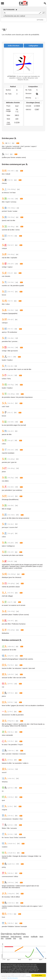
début (16, 876)
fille (8, 828)
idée (3, 754)
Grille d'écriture (14, 46)
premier (27, 146)
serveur (26, 937)
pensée (9, 754)
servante (14, 828)
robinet (15, 724)
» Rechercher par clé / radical (14, 16)
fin (3, 837)
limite (16, 837)
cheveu (4, 183)
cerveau (14, 202)
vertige (4, 267)
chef (22, 146)
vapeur (10, 267)
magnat (4, 810)
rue (3, 687)
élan (21, 819)
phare (4, 472)
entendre (23, 754)
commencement (7, 876)
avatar (15, 211)
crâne (8, 304)
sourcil (4, 772)
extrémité (16, 146)
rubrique (5, 323)
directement (6, 715)
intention (15, 754)
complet (8, 938)
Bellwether (5, 633)
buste (10, 211)
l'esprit (20, 745)
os (3, 791)
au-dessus (5, 193)
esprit (8, 202)
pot (21, 938)
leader (4, 360)
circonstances (7, 819)
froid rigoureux (16, 937)
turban (4, 379)
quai (3, 800)
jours (41, 937)
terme (7, 837)
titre (3, 174)
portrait (4, 211)
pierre (4, 696)
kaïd (8, 406)
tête (3, 146)
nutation (5, 847)
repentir (25, 668)
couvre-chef (13, 527)
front (3, 917)
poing (4, 867)
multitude (34, 937)
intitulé (8, 174)
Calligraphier (33, 46)
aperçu (4, 332)
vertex (18, 230)
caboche (9, 146)
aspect (34, 146)
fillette (4, 828)
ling (15, 938)
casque (4, 248)
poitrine (4, 908)
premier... (15, 341)
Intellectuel (5, 937)
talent (4, 546)
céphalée (14, 258)
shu (2, 938)
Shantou (5, 782)
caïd (3, 406)
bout (12, 837)
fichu (9, 379)
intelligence (11, 546)
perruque (5, 527)
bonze (4, 295)
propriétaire (18, 568)
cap (3, 239)
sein (40, 906)
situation (15, 819)
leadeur (10, 360)
